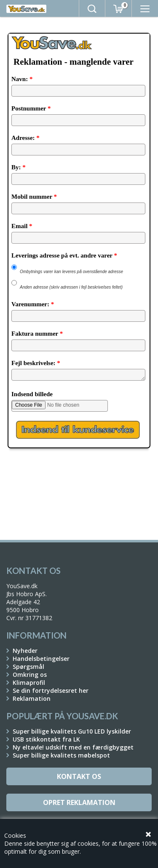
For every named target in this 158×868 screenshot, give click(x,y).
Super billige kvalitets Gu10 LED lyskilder (72, 731)
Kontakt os (79, 776)
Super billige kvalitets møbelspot (61, 755)
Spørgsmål (28, 667)
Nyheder (25, 651)
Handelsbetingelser (41, 659)
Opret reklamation (79, 802)
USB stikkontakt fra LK (46, 739)
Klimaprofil (29, 683)
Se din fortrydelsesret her (51, 690)
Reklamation (32, 698)
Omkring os (30, 675)
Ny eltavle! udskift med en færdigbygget (73, 747)
